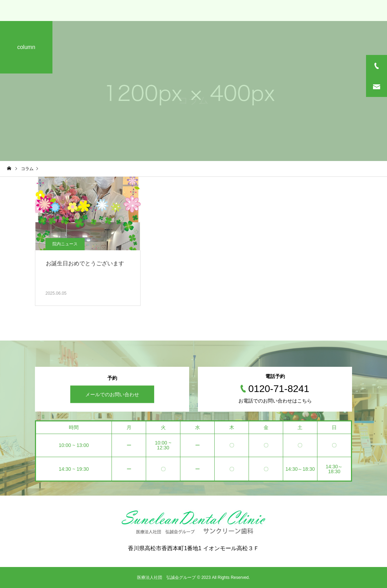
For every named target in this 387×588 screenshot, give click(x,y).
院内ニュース (65, 244)
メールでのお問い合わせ (112, 394)
